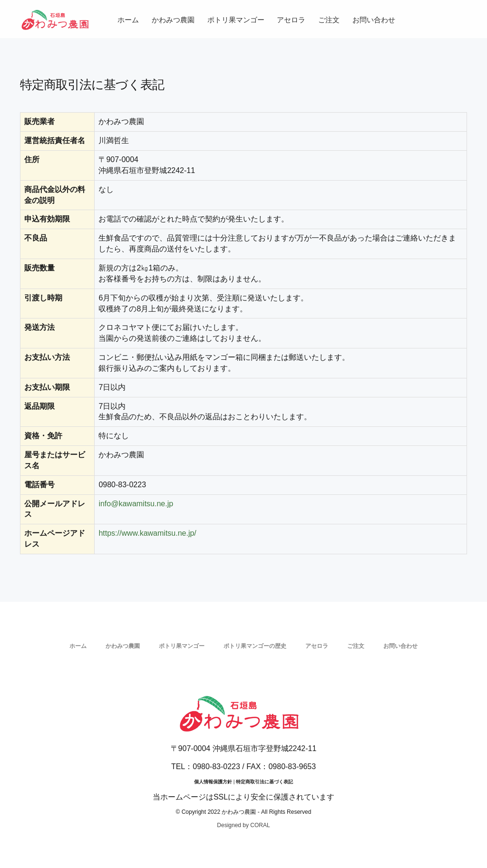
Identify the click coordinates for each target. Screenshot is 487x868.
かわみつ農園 (173, 20)
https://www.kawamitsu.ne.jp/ (147, 533)
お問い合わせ (374, 20)
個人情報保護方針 (213, 782)
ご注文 (329, 20)
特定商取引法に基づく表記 (264, 782)
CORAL (260, 825)
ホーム (128, 20)
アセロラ (291, 20)
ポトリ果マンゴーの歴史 (255, 646)
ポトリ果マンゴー (236, 20)
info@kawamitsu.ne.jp (136, 504)
